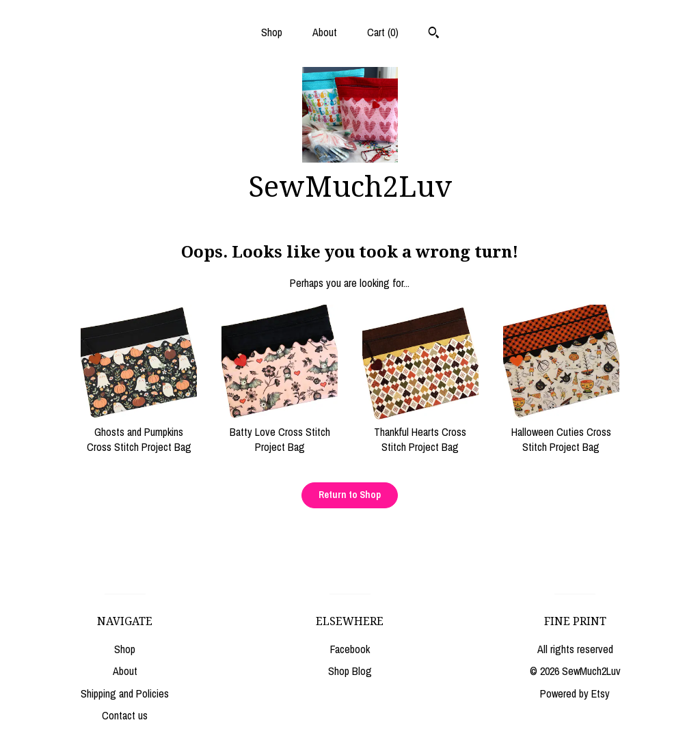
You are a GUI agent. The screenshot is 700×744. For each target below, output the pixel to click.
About (325, 32)
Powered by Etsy (575, 693)
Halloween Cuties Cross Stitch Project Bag (561, 432)
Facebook (350, 649)
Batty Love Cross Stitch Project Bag (280, 432)
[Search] (434, 34)
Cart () (383, 32)
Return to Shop (350, 495)
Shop (272, 32)
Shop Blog (350, 671)
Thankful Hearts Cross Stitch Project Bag (420, 432)
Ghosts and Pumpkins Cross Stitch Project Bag (139, 432)
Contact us (125, 715)
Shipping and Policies (125, 693)
